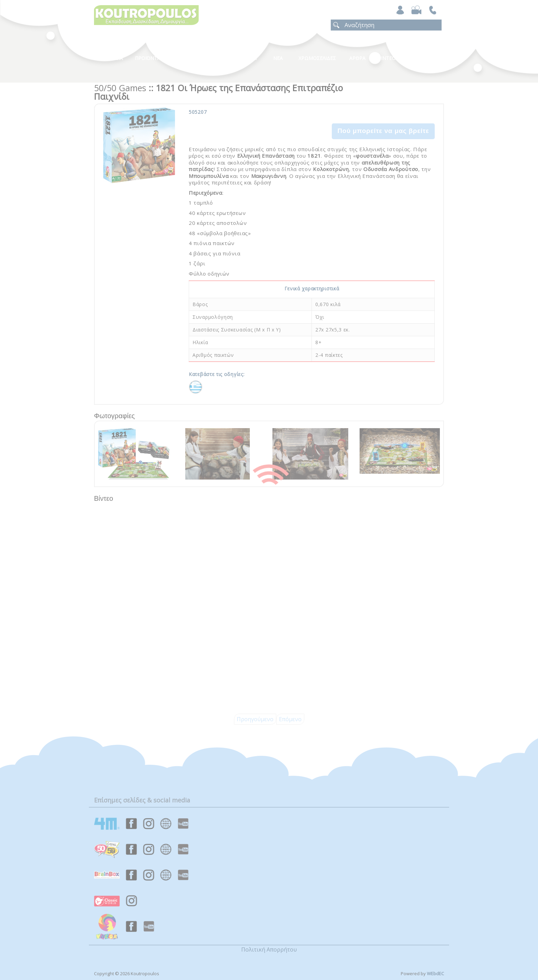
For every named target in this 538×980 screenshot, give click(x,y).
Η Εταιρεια (110, 58)
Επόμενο (290, 719)
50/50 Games (120, 88)
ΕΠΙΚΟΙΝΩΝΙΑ (424, 58)
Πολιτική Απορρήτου (269, 949)
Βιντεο (387, 58)
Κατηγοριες (200, 58)
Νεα (278, 58)
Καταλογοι (243, 58)
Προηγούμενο (255, 719)
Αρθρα (357, 58)
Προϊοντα (148, 58)
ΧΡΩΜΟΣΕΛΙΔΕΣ (317, 58)
